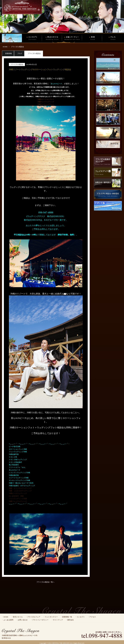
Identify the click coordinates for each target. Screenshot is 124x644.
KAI (65, 294)
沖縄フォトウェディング (18, 501)
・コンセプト (80, 617)
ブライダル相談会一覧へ (45, 582)
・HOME (5, 617)
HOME (5, 47)
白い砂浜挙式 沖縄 (16, 496)
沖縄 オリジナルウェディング (20, 488)
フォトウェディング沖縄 (18, 499)
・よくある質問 (8, 620)
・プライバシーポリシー (40, 620)
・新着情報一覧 (66, 617)
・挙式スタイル (17, 617)
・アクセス (92, 617)
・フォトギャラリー (50, 617)
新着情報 (9, 53)
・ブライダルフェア (33, 617)
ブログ (20, 53)
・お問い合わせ (22, 620)
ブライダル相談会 (17, 47)
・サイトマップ (57, 620)
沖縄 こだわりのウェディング (20, 491)
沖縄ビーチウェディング (18, 493)
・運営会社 (70, 620)
